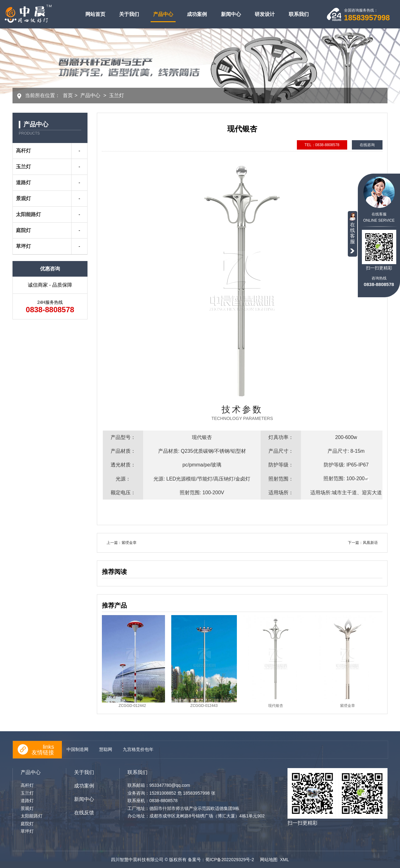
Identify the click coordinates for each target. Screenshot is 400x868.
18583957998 (367, 18)
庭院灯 (23, 230)
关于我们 (129, 14)
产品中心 (163, 14)
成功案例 (197, 14)
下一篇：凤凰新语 (363, 543)
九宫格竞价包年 (138, 749)
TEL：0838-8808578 (322, 145)
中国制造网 (77, 749)
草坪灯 (23, 246)
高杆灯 (23, 151)
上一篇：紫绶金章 (122, 543)
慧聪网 (106, 749)
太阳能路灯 (28, 214)
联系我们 (299, 14)
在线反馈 (84, 813)
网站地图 (269, 860)
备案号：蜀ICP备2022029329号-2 (222, 860)
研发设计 (265, 14)
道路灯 (23, 182)
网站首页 (95, 14)
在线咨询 (367, 145)
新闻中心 (231, 14)
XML (285, 860)
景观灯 (23, 198)
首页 (68, 95)
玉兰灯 (117, 95)
